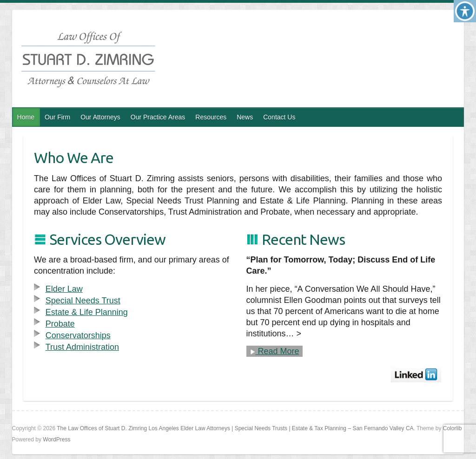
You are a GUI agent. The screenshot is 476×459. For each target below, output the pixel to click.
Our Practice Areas (158, 117)
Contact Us (279, 117)
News (245, 117)
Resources (211, 117)
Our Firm (57, 117)
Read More (274, 351)
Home (26, 117)
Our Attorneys (100, 117)
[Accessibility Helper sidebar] (465, 11)
